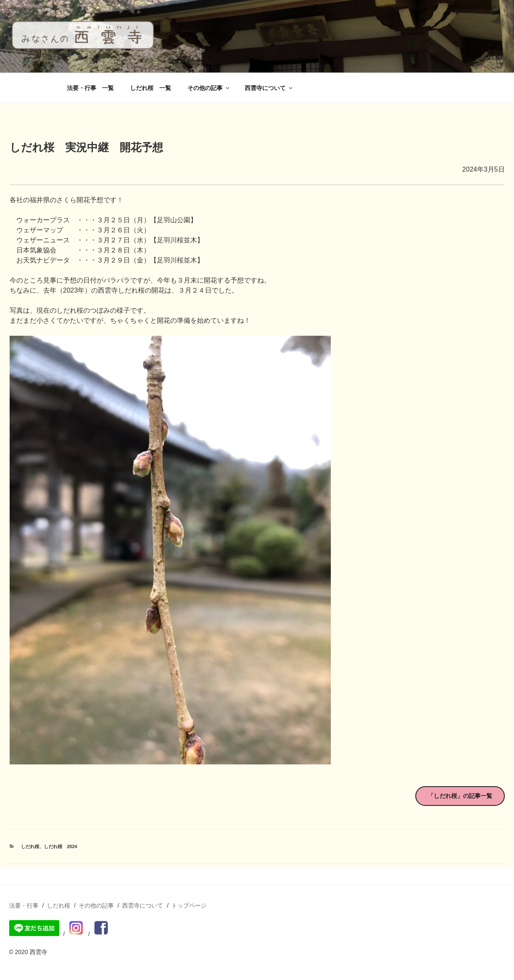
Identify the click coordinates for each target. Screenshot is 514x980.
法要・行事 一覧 (90, 88)
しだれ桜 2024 (60, 846)
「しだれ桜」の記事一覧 (460, 796)
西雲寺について (269, 88)
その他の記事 (209, 88)
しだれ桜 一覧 (151, 88)
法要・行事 (24, 905)
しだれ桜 (30, 846)
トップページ (189, 905)
